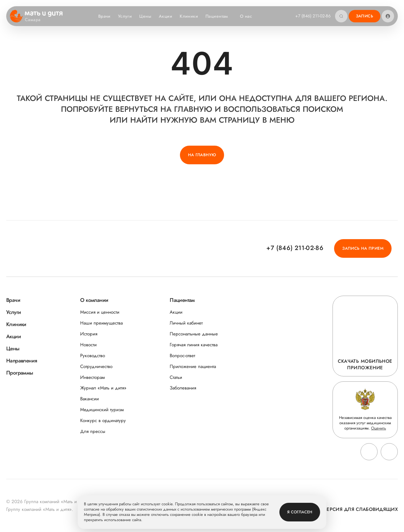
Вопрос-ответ (182, 356)
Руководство (93, 356)
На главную (202, 155)
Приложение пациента (193, 367)
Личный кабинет (186, 323)
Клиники (189, 16)
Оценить (379, 428)
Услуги (125, 16)
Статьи (176, 377)
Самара (37, 20)
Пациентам (220, 16)
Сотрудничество (96, 367)
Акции (165, 16)
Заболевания (183, 388)
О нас (249, 16)
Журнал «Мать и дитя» (103, 388)
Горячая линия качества (194, 345)
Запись (365, 16)
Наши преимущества (101, 323)
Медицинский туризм (102, 410)
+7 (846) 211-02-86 (313, 16)
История (89, 334)
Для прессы (93, 432)
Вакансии (90, 399)
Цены (145, 16)
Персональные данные (194, 334)
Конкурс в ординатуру (103, 421)
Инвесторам (92, 377)
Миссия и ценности (100, 312)
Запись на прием (363, 248)
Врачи (104, 16)
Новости (88, 345)
